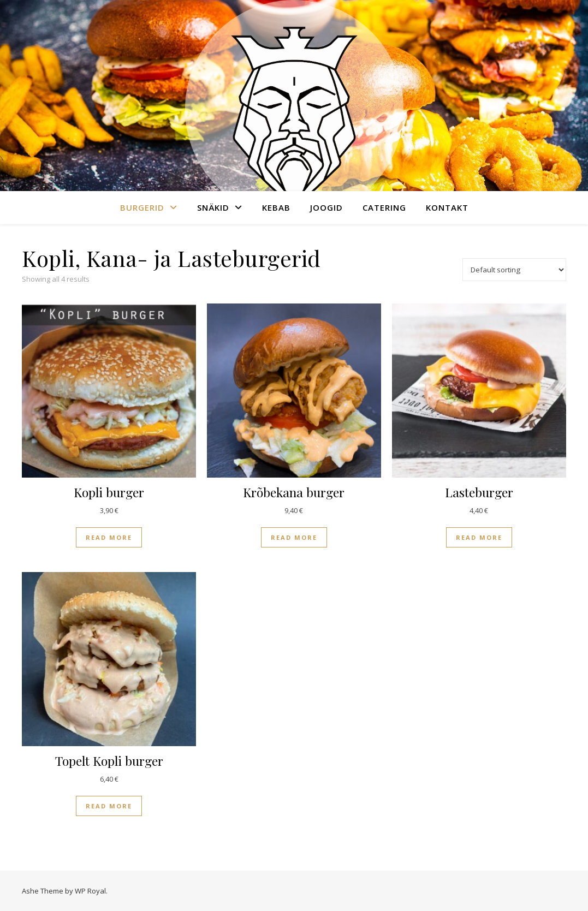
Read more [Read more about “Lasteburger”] (479, 537)
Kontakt (447, 207)
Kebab (276, 207)
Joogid (326, 207)
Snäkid (213, 207)
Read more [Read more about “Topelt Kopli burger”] (109, 806)
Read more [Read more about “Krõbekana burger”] (294, 537)
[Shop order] (514, 270)
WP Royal (90, 891)
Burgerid (142, 207)
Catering (384, 207)
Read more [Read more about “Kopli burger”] (109, 537)
